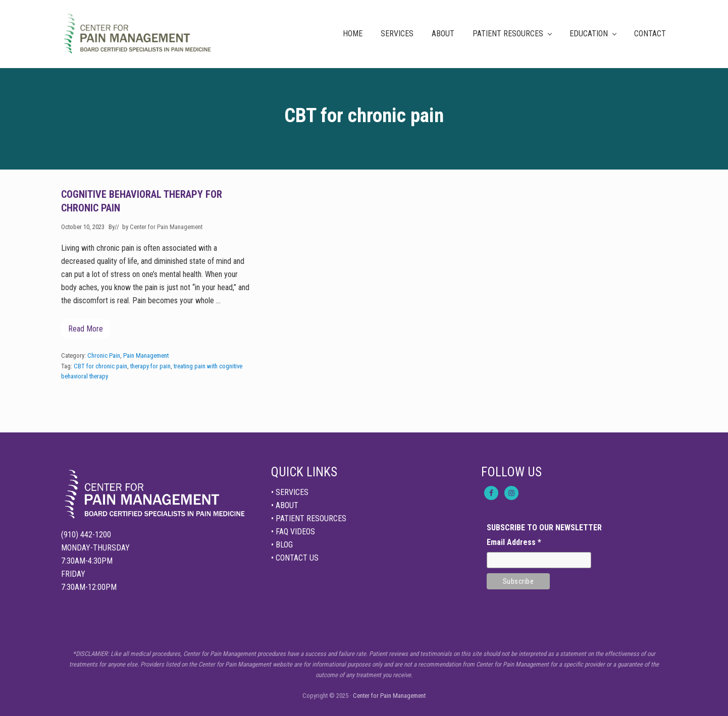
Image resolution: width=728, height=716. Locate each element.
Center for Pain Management (389, 696)
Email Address (514, 542)
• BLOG (282, 545)
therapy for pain (150, 366)
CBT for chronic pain (100, 366)
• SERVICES (290, 492)
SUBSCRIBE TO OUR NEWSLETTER (544, 528)
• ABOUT (285, 505)
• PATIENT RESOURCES (309, 518)
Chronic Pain (104, 355)
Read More (86, 331)
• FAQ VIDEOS (293, 532)
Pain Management (146, 355)
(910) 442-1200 (86, 535)
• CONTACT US (295, 558)
